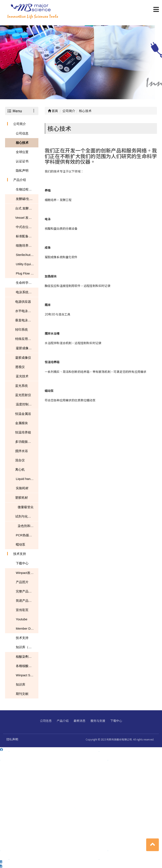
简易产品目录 (25, 601)
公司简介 (20, 124)
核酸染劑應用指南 (27, 657)
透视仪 (20, 367)
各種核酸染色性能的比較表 (27, 666)
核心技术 (22, 143)
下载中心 (22, 563)
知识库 (21, 684)
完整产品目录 (25, 591)
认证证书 (22, 161)
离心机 (20, 469)
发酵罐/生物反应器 (27, 199)
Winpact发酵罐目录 (27, 573)
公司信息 (22, 133)
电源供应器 (23, 302)
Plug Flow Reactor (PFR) (27, 273)
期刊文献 (22, 694)
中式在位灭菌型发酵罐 (27, 227)
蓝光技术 (22, 376)
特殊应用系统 (25, 339)
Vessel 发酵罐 (25, 218)
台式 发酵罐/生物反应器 (27, 208)
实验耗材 (22, 488)
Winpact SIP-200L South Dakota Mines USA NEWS (27, 675)
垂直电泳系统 (25, 320)
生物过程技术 (25, 189)
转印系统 (22, 329)
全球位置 (22, 152)
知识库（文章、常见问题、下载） (27, 647)
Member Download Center (27, 628)
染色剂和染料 (27, 526)
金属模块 (22, 423)
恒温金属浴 (23, 414)
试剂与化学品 (25, 516)
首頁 (53, 111)
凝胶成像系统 (25, 348)
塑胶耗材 (22, 498)
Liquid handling (26, 479)
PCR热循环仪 (26, 535)
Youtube (22, 619)
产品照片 (22, 582)
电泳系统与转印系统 (27, 292)
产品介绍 (20, 180)
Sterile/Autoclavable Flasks (27, 255)
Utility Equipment (27, 264)
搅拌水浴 (22, 451)
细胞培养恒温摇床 (27, 245)
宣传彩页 (22, 610)
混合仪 (20, 460)
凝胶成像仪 (23, 358)
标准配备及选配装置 (27, 236)
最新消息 (80, 721)
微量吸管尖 (26, 507)
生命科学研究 (25, 283)
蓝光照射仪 (23, 395)
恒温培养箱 (23, 432)
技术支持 (20, 554)
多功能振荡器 (25, 442)
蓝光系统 (22, 386)
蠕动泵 (21, 544)
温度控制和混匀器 (27, 404)
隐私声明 (22, 170)
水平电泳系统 (25, 311)
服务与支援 (98, 721)
